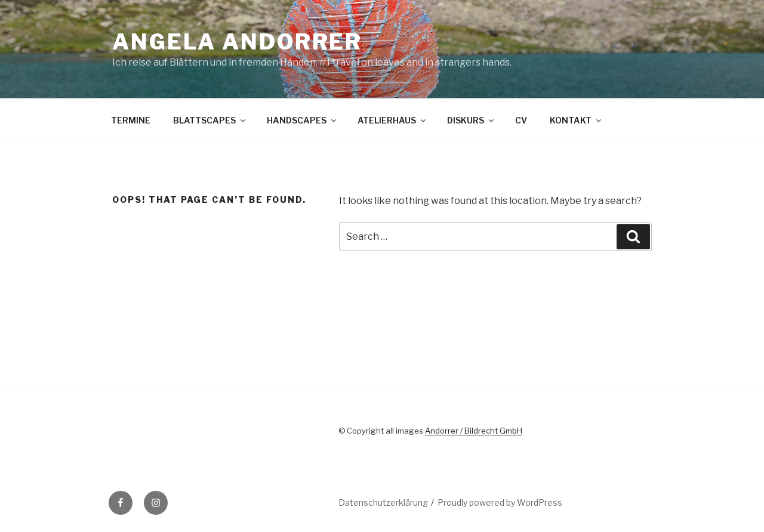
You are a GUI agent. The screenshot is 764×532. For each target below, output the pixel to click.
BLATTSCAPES (210, 120)
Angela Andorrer (237, 42)
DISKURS (471, 120)
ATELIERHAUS (392, 120)
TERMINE (131, 120)
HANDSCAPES (302, 120)
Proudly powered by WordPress (500, 502)
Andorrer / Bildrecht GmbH (474, 431)
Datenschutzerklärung (383, 502)
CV (521, 120)
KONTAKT (576, 120)
